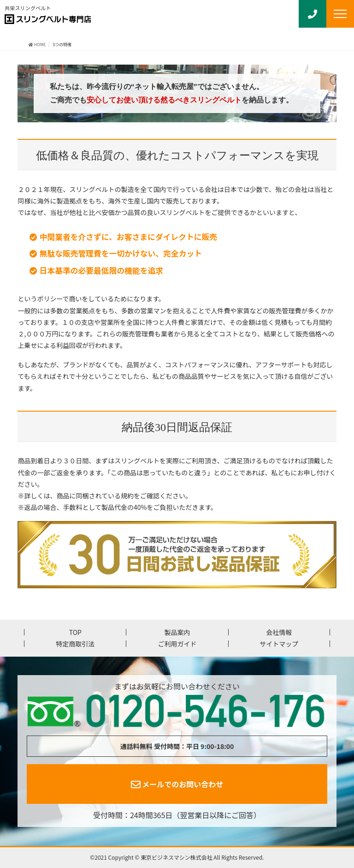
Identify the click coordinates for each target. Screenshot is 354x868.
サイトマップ (279, 644)
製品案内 (177, 632)
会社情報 (279, 632)
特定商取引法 (75, 644)
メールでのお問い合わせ (177, 784)
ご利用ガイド (177, 644)
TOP (75, 632)
